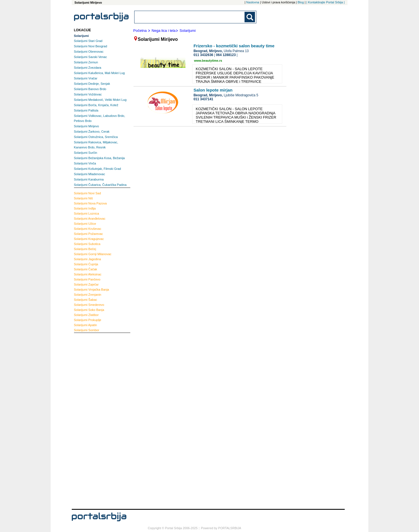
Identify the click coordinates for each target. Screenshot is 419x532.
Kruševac (88, 229)
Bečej (85, 249)
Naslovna (253, 2)
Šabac (86, 300)
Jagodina (88, 259)
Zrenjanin (88, 295)
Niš (83, 198)
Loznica (87, 213)
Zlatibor (86, 315)
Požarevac (88, 234)
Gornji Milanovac (93, 254)
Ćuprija (86, 264)
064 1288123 (226, 55)
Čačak (86, 269)
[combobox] (190, 17)
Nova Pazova (90, 203)
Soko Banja (89, 310)
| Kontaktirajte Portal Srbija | (326, 2)
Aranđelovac (90, 219)
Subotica (87, 244)
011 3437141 (203, 99)
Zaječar (86, 284)
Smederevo (89, 305)
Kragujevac (89, 239)
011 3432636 (203, 55)
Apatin (86, 325)
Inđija (85, 208)
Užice (85, 224)
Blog (301, 2)
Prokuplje (88, 320)
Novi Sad (88, 193)
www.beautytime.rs (208, 61)
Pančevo (87, 279)
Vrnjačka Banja (92, 290)
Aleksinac (88, 274)
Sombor (87, 330)
